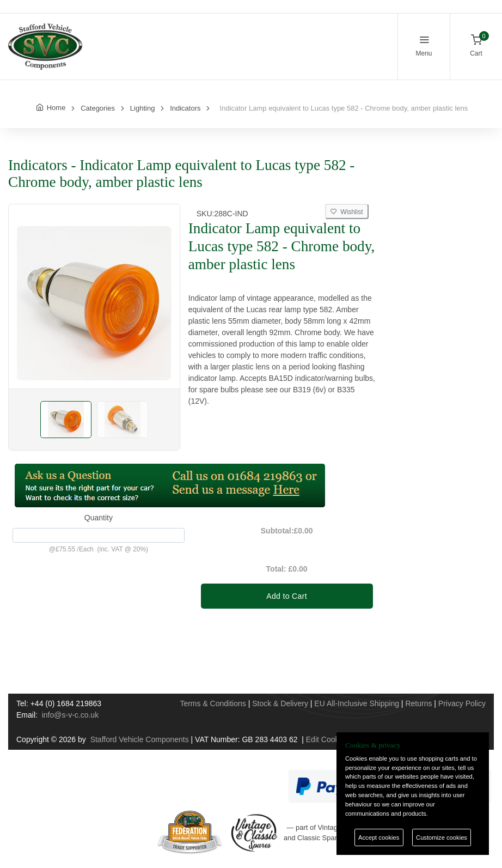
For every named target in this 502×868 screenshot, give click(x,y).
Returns (418, 703)
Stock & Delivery (280, 703)
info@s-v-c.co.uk (70, 715)
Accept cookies (379, 837)
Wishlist (347, 212)
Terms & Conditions (213, 703)
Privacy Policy (462, 703)
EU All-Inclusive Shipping (357, 703)
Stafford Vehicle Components (140, 739)
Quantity (99, 518)
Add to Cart (287, 596)
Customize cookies (442, 837)
